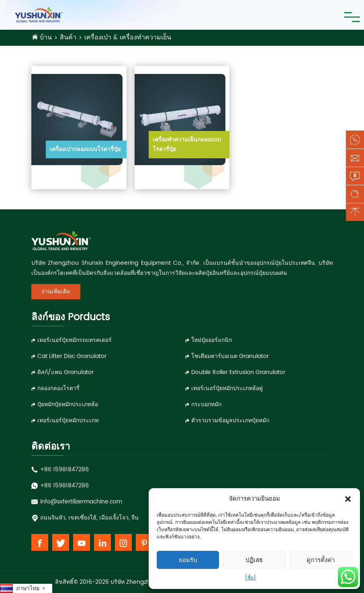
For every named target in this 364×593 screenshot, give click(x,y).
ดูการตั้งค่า (321, 560)
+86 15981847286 (64, 469)
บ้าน (46, 37)
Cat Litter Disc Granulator (72, 356)
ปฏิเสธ (254, 560)
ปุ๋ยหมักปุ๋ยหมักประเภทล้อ (68, 404)
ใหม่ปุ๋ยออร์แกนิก (212, 340)
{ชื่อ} (251, 578)
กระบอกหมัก (206, 404)
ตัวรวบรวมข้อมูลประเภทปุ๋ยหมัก (230, 420)
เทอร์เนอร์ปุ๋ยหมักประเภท (68, 420)
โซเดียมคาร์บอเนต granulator (230, 356)
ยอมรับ (188, 560)
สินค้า (68, 37)
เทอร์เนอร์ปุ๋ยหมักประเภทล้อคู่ (227, 388)
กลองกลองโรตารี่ (58, 388)
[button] (348, 499)
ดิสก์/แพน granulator (65, 372)
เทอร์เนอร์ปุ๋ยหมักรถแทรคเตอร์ (75, 340)
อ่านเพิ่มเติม (56, 291)
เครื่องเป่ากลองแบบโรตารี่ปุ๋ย (85, 149)
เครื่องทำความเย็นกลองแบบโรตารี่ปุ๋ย (187, 144)
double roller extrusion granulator (238, 372)
